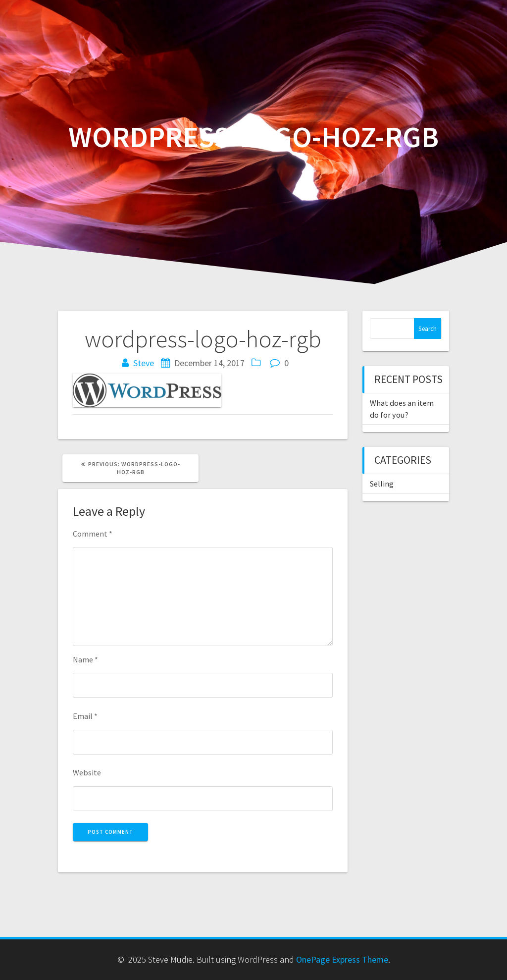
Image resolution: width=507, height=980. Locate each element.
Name (85, 659)
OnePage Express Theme (342, 959)
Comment (93, 534)
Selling (382, 484)
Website (87, 772)
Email (85, 716)
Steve (144, 363)
